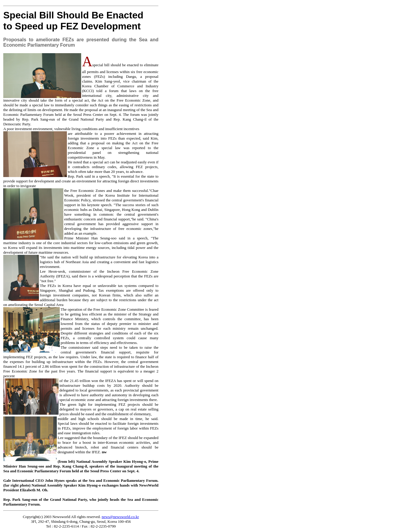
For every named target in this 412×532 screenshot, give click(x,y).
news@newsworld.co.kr (120, 517)
